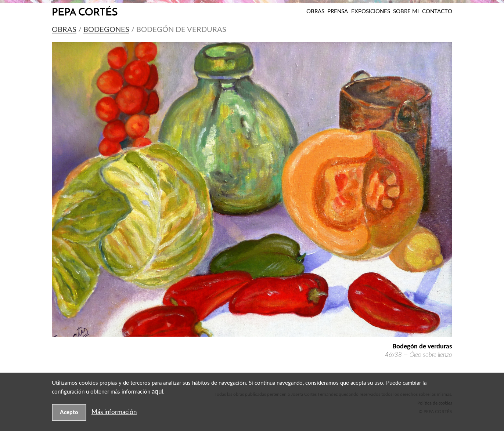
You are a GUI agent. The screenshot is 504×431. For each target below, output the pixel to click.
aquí (157, 392)
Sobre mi (406, 12)
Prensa (338, 12)
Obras (315, 12)
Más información (114, 412)
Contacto (437, 12)
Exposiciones (371, 12)
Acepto (69, 412)
